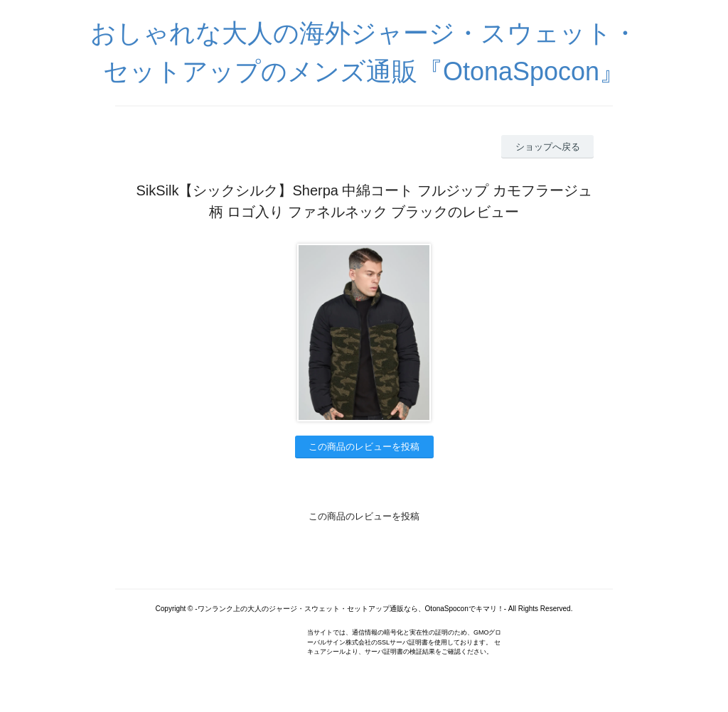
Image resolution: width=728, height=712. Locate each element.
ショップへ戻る (548, 147)
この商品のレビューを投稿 (364, 447)
